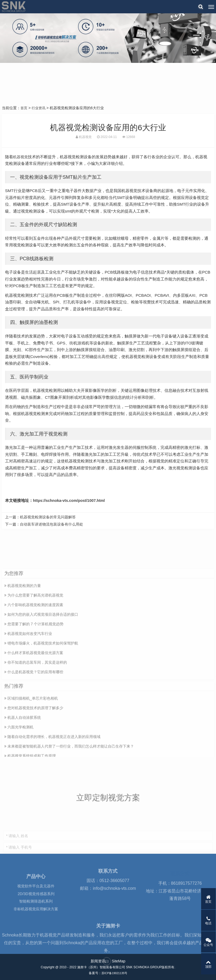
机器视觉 (21, 156)
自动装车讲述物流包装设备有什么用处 (52, 524)
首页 (24, 108)
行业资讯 (40, 108)
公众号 (200, 941)
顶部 (200, 963)
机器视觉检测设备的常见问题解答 (48, 517)
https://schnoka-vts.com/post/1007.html (70, 500)
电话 (200, 919)
